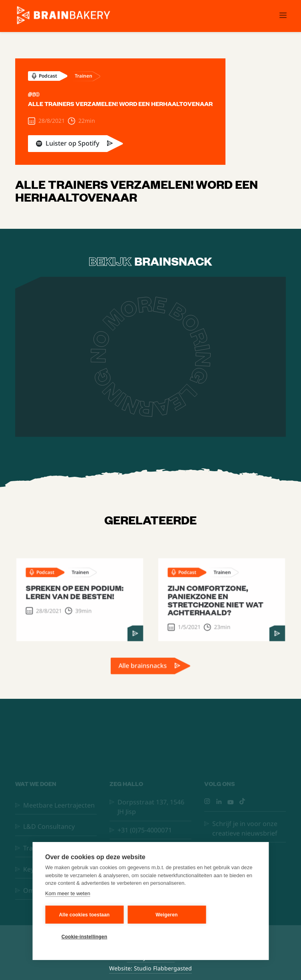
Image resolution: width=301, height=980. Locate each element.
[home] (62, 16)
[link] (120, 144)
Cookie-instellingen (84, 937)
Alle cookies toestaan (84, 915)
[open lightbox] (151, 357)
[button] (283, 16)
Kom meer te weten (68, 893)
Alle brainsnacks (143, 671)
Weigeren (166, 915)
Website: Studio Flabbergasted (150, 968)
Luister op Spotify (72, 143)
